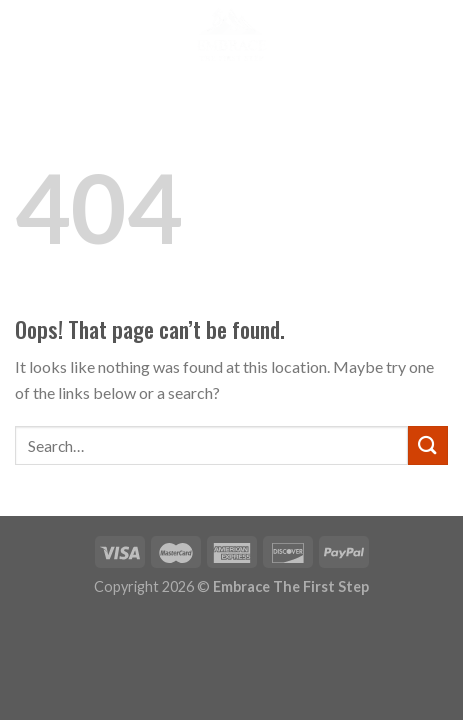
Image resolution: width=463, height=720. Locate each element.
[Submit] (428, 445)
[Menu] (27, 34)
